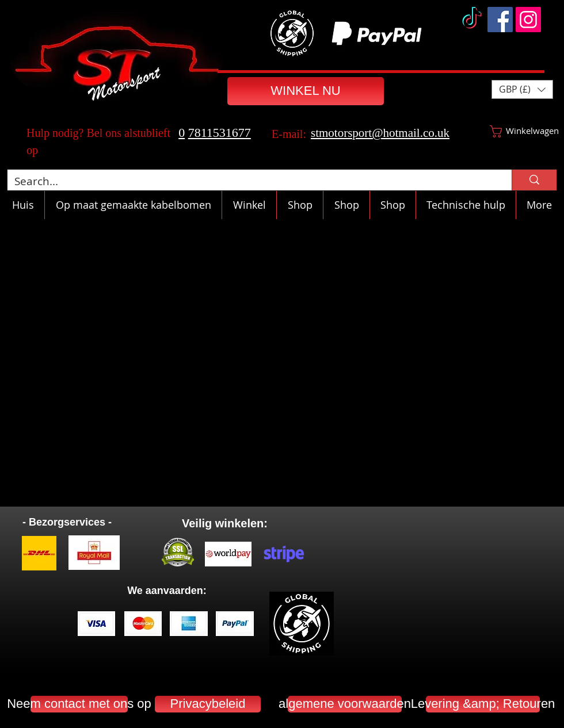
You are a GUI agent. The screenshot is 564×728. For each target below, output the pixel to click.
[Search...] (251, 181)
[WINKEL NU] (306, 91)
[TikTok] (472, 20)
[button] (522, 89)
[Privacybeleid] (208, 704)
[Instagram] (528, 20)
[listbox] (522, 89)
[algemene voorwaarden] (345, 704)
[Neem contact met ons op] (79, 704)
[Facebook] (500, 20)
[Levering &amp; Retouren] (483, 704)
